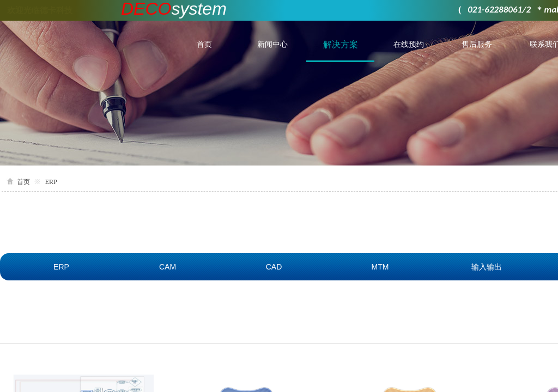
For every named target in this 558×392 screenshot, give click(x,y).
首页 (204, 44)
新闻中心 (272, 44)
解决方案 (341, 44)
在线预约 (409, 44)
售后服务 (477, 44)
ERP (51, 182)
